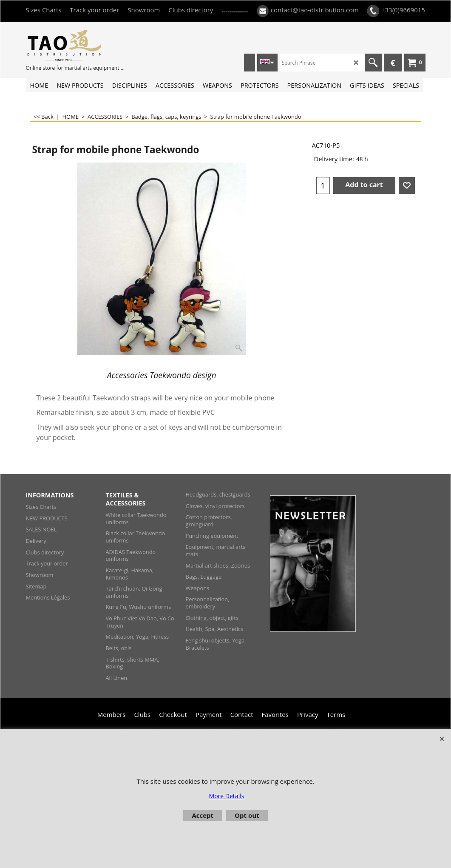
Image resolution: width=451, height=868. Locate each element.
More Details (227, 796)
